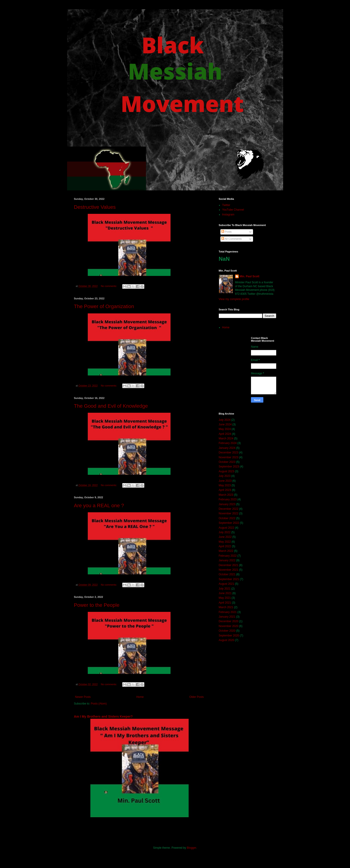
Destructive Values (95, 207)
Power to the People (97, 605)
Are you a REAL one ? (99, 506)
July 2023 (225, 476)
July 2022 (225, 532)
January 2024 (227, 448)
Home (140, 697)
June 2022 (225, 537)
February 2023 (228, 499)
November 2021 (229, 570)
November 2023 (229, 457)
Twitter (226, 205)
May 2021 (225, 598)
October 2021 (227, 574)
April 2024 (225, 434)
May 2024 (225, 429)
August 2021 (226, 584)
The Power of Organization (104, 306)
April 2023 (225, 490)
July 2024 (225, 420)
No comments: (109, 286)
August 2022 (226, 528)
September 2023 (229, 467)
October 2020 (227, 631)
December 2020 (229, 621)
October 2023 (227, 462)
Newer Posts (83, 697)
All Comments (232, 239)
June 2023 (225, 481)
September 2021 (229, 579)
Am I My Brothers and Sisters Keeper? (103, 716)
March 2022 (226, 551)
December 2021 (229, 565)
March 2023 (226, 495)
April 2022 (225, 546)
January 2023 (227, 504)
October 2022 (227, 518)
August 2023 (226, 471)
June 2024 (225, 424)
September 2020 (229, 636)
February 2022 (228, 556)
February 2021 (228, 612)
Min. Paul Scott (250, 276)
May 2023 (225, 485)
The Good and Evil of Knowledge (111, 406)
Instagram (228, 215)
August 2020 (226, 640)
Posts (226, 232)
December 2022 (229, 509)
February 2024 (228, 443)
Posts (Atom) (99, 704)
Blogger (192, 848)
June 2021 (225, 593)
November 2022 (229, 513)
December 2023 (229, 453)
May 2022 (225, 542)
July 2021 (225, 589)
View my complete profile (234, 299)
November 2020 (229, 626)
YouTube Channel (233, 210)
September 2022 (229, 523)
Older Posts (197, 697)
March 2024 (226, 438)
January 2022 (227, 560)
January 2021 (227, 617)
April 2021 (225, 603)
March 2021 (226, 607)
